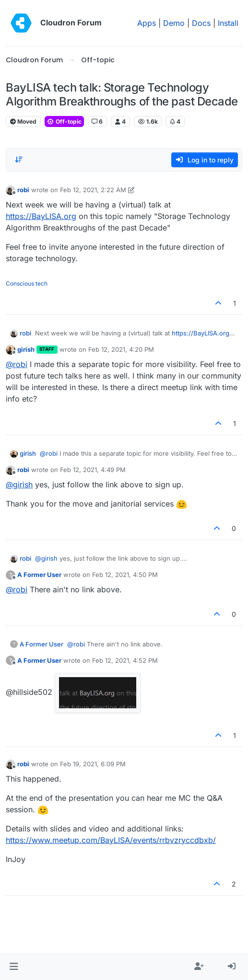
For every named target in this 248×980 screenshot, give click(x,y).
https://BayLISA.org (41, 216)
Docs (201, 23)
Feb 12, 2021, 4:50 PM (125, 575)
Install (228, 23)
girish (26, 349)
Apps (147, 23)
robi (23, 190)
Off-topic (64, 121)
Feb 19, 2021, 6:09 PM (93, 764)
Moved (23, 121)
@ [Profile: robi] (17, 364)
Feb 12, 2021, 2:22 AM (93, 190)
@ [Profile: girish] (19, 484)
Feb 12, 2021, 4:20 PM (121, 349)
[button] (14, 967)
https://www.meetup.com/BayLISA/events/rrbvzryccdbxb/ (111, 840)
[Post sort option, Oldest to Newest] (19, 160)
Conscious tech (27, 283)
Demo (174, 23)
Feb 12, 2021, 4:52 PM (125, 660)
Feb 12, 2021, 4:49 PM (93, 470)
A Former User (39, 575)
